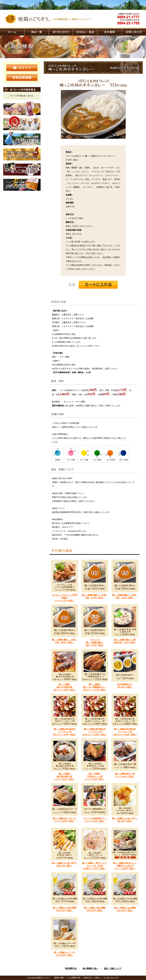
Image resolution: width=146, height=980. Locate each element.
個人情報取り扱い (90, 968)
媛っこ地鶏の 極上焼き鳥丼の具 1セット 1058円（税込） (65, 776)
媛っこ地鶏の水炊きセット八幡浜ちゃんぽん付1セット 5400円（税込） (125, 866)
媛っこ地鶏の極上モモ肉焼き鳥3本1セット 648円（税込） (65, 687)
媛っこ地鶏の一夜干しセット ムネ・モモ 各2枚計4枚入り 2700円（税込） (95, 866)
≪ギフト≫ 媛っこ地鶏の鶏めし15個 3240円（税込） (95, 642)
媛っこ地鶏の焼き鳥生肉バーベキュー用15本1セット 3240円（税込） (125, 732)
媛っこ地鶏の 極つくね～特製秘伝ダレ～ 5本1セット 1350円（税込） (95, 687)
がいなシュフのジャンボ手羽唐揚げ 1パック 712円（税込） (65, 598)
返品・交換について (113, 968)
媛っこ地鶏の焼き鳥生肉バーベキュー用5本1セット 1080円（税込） (65, 732)
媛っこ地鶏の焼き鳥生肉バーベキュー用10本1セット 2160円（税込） (95, 732)
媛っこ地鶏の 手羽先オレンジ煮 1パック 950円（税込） (95, 776)
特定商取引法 (71, 968)
